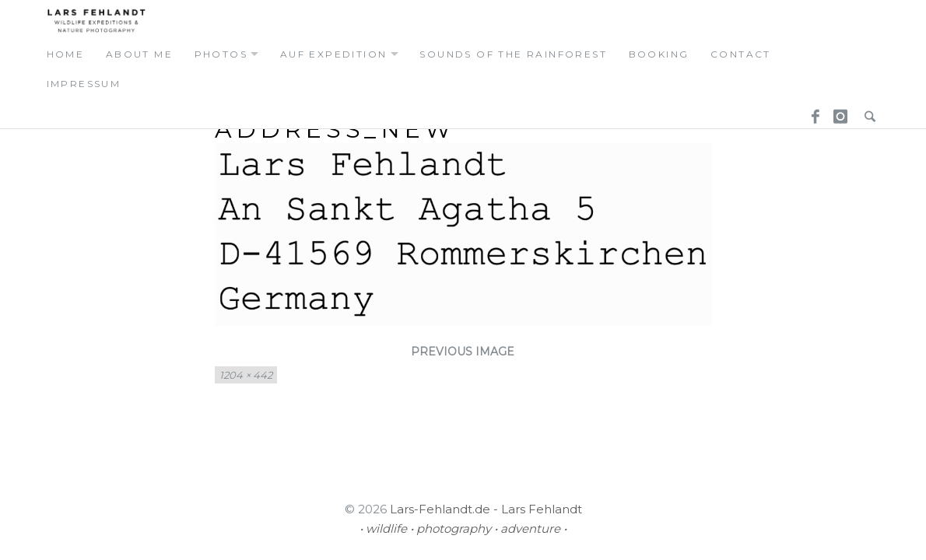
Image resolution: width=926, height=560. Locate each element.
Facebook (810, 114)
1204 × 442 (246, 375)
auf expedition (334, 54)
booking (659, 54)
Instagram (838, 114)
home (66, 54)
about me (139, 54)
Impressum (84, 84)
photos (221, 54)
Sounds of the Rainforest (513, 54)
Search (866, 114)
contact (741, 54)
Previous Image (463, 352)
